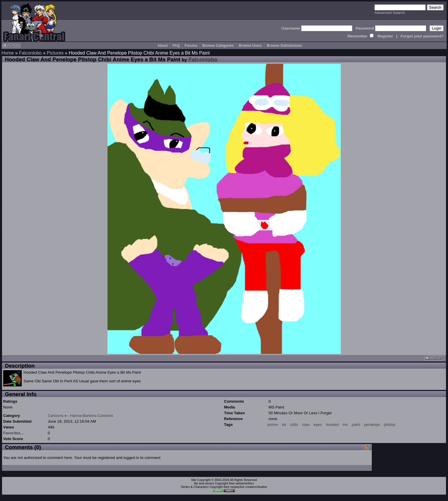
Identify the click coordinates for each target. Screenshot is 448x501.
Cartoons (56, 416)
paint (356, 425)
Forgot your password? (422, 36)
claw (306, 425)
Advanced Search (390, 13)
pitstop (390, 425)
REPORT (434, 358)
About (163, 46)
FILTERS (11, 46)
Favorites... (13, 433)
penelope (372, 425)
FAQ (176, 46)
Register (385, 36)
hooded (332, 425)
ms (345, 425)
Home (8, 53)
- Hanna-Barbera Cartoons (91, 416)
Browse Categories (218, 46)
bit (284, 425)
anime (273, 425)
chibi (294, 425)
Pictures (55, 53)
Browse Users (250, 46)
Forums (191, 46)
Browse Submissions (284, 46)
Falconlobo (30, 53)
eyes (318, 425)
